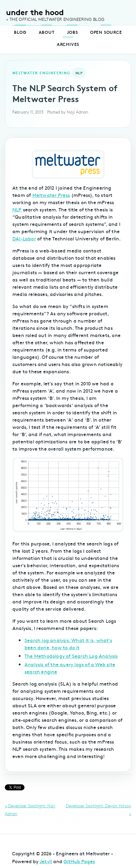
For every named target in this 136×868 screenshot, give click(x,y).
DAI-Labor (24, 238)
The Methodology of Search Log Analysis (71, 656)
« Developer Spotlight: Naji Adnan (30, 810)
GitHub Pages (79, 861)
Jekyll (46, 861)
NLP (17, 209)
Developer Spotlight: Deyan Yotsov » (99, 810)
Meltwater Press (51, 195)
